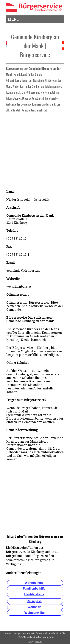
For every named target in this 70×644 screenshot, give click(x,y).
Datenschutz (35, 642)
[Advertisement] (35, 150)
